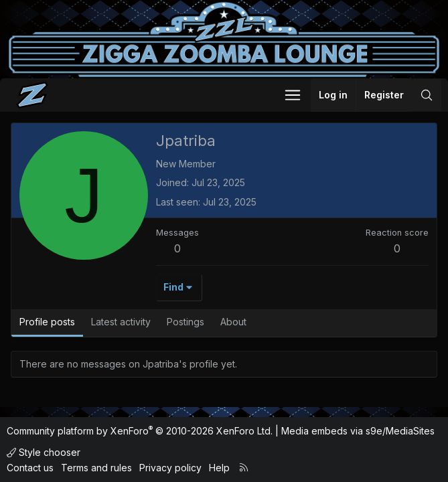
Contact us (30, 468)
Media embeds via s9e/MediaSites (358, 431)
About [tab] (233, 322)
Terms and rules (96, 468)
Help (219, 468)
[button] (293, 95)
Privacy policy (170, 468)
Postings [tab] (185, 322)
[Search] (427, 95)
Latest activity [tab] (121, 322)
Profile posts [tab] (47, 322)
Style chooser (44, 452)
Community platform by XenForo (140, 431)
